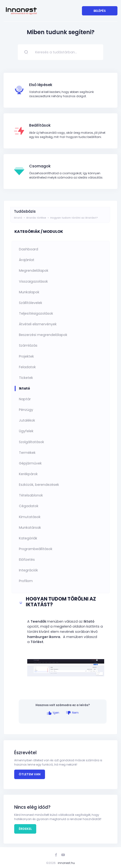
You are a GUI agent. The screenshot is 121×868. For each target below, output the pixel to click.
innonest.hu (66, 863)
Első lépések (41, 85)
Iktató (18, 218)
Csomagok (40, 166)
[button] (63, 603)
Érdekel (25, 829)
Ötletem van (30, 774)
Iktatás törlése (36, 218)
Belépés (100, 11)
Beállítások (40, 125)
